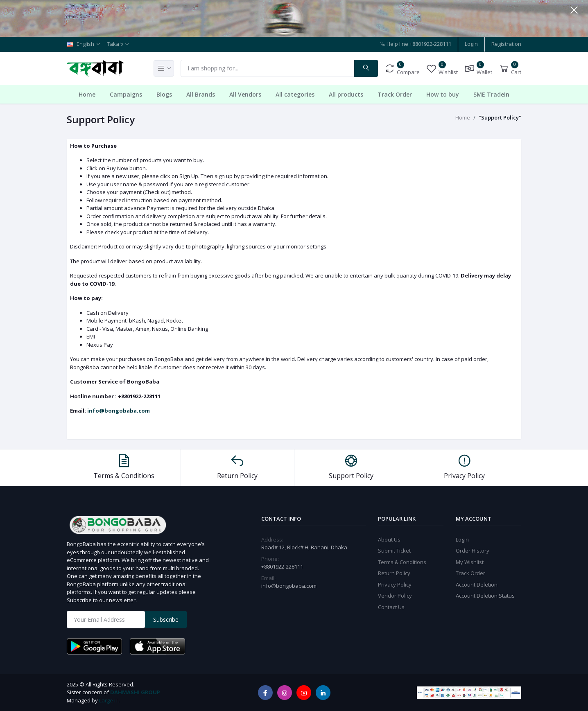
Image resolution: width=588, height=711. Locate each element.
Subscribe (166, 620)
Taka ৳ (115, 44)
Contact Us (391, 607)
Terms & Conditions (402, 562)
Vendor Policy (395, 596)
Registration (506, 44)
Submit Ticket (394, 551)
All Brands (201, 94)
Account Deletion (477, 585)
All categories (295, 94)
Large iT (109, 700)
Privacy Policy (395, 585)
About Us (389, 539)
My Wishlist (470, 562)
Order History (473, 551)
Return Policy (394, 573)
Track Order (395, 94)
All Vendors (245, 94)
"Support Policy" (500, 117)
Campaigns (126, 94)
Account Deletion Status (485, 596)
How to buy (443, 94)
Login (471, 44)
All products (346, 94)
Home (87, 94)
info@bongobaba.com (119, 411)
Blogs (164, 94)
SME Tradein (491, 94)
